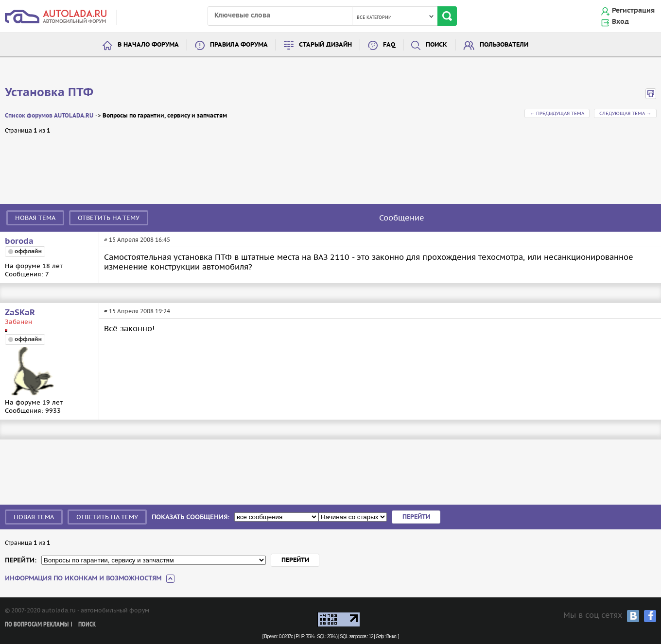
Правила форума (239, 45)
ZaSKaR (20, 313)
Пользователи (504, 45)
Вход (620, 22)
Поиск (436, 45)
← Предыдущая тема (557, 113)
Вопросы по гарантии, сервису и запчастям (165, 116)
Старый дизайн (325, 45)
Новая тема (35, 218)
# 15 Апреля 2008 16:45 (137, 240)
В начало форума (148, 45)
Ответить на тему (109, 218)
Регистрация (633, 11)
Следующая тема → (625, 113)
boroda (19, 241)
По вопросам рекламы (37, 625)
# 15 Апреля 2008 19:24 (137, 311)
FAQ (389, 45)
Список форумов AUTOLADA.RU (49, 116)
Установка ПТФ (49, 93)
